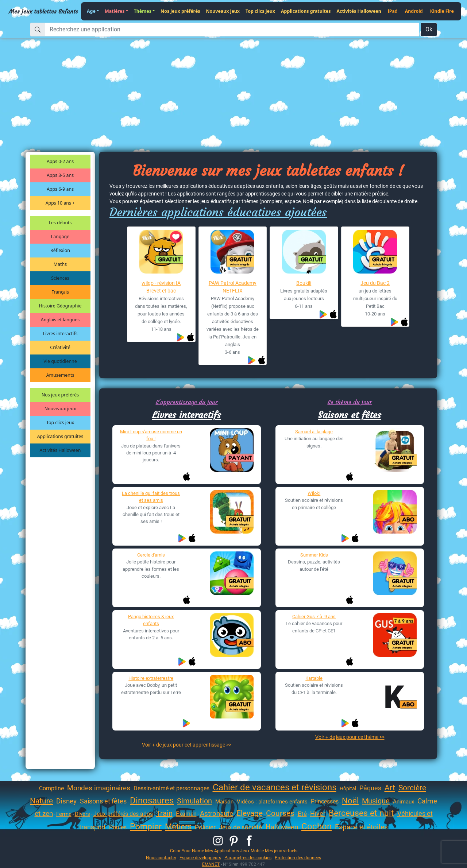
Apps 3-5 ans (60, 175)
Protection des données (298, 858)
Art (390, 788)
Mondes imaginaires (99, 788)
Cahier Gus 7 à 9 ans (314, 617)
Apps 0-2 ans (60, 161)
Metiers (178, 827)
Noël (350, 801)
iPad (393, 11)
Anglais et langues (60, 320)
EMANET (211, 864)
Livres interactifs (60, 334)
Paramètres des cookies (248, 858)
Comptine (51, 788)
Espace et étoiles (361, 827)
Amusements (60, 375)
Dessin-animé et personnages (171, 788)
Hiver (318, 813)
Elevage (250, 813)
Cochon (317, 826)
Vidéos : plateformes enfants (272, 802)
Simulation (194, 801)
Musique (376, 801)
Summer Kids (314, 555)
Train (164, 813)
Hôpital (348, 788)
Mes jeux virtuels (281, 851)
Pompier (146, 827)
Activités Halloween (359, 11)
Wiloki (314, 493)
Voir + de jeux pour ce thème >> (350, 737)
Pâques (370, 788)
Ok (429, 29)
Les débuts (60, 223)
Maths (60, 264)
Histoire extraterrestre (151, 678)
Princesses (325, 801)
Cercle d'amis (151, 555)
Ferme (64, 814)
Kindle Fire (442, 11)
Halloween (282, 827)
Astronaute (217, 813)
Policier (205, 827)
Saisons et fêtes (350, 415)
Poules (118, 827)
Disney (66, 801)
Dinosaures (152, 801)
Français (60, 292)
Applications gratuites (306, 11)
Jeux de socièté (241, 827)
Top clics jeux (260, 11)
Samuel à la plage (314, 432)
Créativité (60, 347)
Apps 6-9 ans (60, 189)
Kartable (314, 678)
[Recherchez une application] (232, 30)
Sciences (60, 278)
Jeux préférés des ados (123, 814)
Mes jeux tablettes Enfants (43, 11)
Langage (60, 237)
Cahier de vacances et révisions (275, 787)
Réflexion (60, 250)
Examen (186, 814)
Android (414, 11)
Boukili (304, 283)
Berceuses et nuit (361, 813)
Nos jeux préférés (180, 11)
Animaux (404, 802)
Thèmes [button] (143, 11)
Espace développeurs (200, 858)
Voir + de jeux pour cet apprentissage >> (187, 745)
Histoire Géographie (60, 306)
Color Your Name (187, 851)
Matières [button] (115, 11)
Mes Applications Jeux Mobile (234, 851)
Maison (224, 802)
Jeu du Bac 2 (375, 283)
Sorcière (412, 788)
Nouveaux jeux (223, 11)
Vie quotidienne (60, 361)
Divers (82, 814)
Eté (302, 814)
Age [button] (91, 11)
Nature (41, 801)
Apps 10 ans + (60, 203)
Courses (280, 813)
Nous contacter (161, 858)
